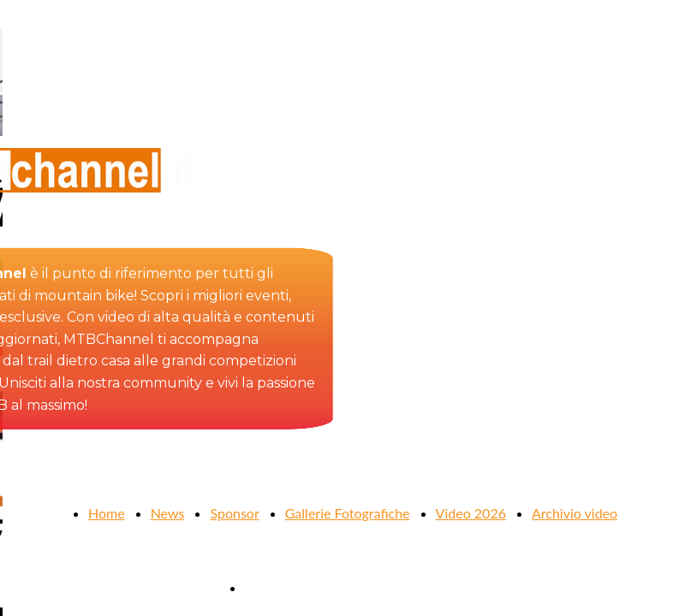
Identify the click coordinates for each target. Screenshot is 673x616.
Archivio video (575, 513)
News (168, 513)
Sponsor (234, 513)
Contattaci (276, 587)
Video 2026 (471, 513)
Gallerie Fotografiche (348, 513)
